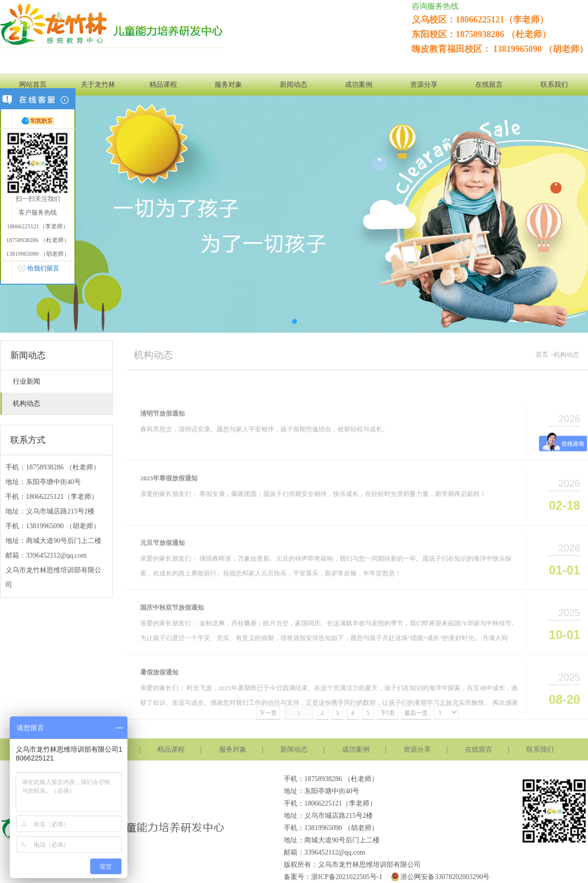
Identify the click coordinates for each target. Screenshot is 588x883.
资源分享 (424, 85)
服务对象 (228, 85)
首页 (542, 355)
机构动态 (26, 404)
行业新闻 (26, 381)
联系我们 (554, 85)
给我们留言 (43, 268)
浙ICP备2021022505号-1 (347, 877)
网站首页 (33, 85)
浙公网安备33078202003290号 (439, 877)
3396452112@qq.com (56, 555)
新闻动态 (294, 85)
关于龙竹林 (98, 85)
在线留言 (489, 85)
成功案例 (359, 85)
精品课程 (163, 85)
